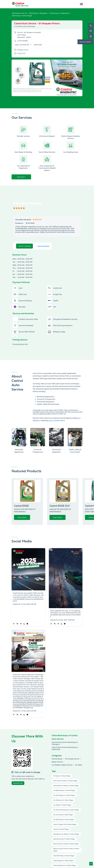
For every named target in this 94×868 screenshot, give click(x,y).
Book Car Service (85, 42)
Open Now (38, 45)
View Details (22, 517)
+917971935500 (23, 41)
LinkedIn (57, 421)
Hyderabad (56, 749)
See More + (21, 177)
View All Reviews (43, 246)
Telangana (56, 744)
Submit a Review (24, 246)
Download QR (18, 783)
